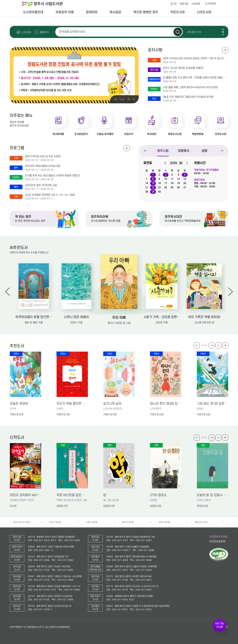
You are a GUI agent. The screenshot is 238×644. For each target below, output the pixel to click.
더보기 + (225, 345)
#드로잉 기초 (194, 32)
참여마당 (92, 12)
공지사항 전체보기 (225, 50)
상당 (204, 151)
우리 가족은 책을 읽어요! (204, 317)
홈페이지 (44, 32)
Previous (223, 29)
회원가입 (184, 4)
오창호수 (184, 151)
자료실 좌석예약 (105, 134)
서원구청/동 (91, 522)
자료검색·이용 (65, 12)
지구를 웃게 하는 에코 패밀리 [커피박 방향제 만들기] (52, 176)
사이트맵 (196, 4)
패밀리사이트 (201, 522)
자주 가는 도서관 (220, 625)
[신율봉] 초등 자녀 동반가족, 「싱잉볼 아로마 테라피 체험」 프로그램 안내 (196, 78)
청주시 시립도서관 (45, 4)
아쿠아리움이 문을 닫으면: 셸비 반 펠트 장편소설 (34, 317)
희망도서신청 (175, 134)
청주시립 (163, 151)
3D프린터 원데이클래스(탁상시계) (42, 166)
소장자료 (26, 32)
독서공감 (115, 12)
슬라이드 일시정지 (223, 32)
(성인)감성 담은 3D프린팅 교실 (41, 185)
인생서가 (129, 134)
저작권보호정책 (217, 542)
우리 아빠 (119, 317)
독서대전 (152, 134)
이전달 (167, 163)
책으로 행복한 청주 (146, 12)
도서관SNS (211, 4)
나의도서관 (204, 12)
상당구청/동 (55, 522)
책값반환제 (198, 134)
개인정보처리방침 (218, 537)
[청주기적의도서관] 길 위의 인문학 (43, 157)
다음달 (186, 163)
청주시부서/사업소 (22, 522)
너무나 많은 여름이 (76, 317)
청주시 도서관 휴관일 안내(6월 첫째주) (183, 68)
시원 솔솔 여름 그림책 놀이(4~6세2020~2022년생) (190, 87)
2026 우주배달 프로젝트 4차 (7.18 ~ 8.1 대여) (50, 195)
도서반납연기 (81, 134)
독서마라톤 (58, 134)
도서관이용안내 (33, 12)
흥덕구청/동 (128, 522)
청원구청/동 (164, 522)
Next (223, 35)
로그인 (174, 4)
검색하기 (178, 32)
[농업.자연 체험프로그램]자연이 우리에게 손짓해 (188, 97)
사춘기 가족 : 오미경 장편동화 (162, 317)
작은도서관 (178, 12)
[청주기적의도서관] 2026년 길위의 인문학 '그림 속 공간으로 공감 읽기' (196, 59)
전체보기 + (127, 148)
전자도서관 (221, 134)
